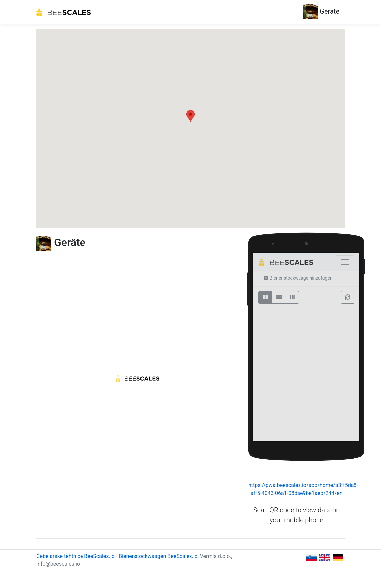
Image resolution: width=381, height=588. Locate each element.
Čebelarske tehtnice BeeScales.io (76, 556)
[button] (190, 122)
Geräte (321, 12)
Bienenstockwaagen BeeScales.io (158, 556)
